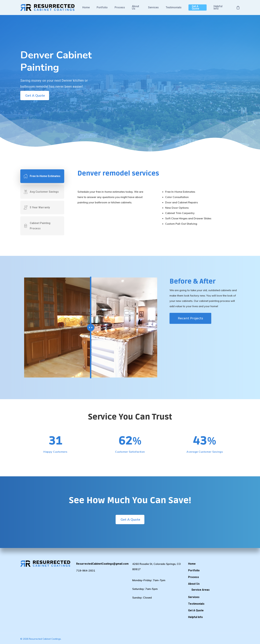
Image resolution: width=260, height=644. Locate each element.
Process (120, 7)
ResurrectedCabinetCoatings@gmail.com (102, 564)
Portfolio (102, 7)
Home (86, 7)
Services (153, 7)
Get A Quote (195, 7)
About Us (135, 7)
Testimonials (174, 7)
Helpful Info (218, 7)
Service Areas (201, 590)
